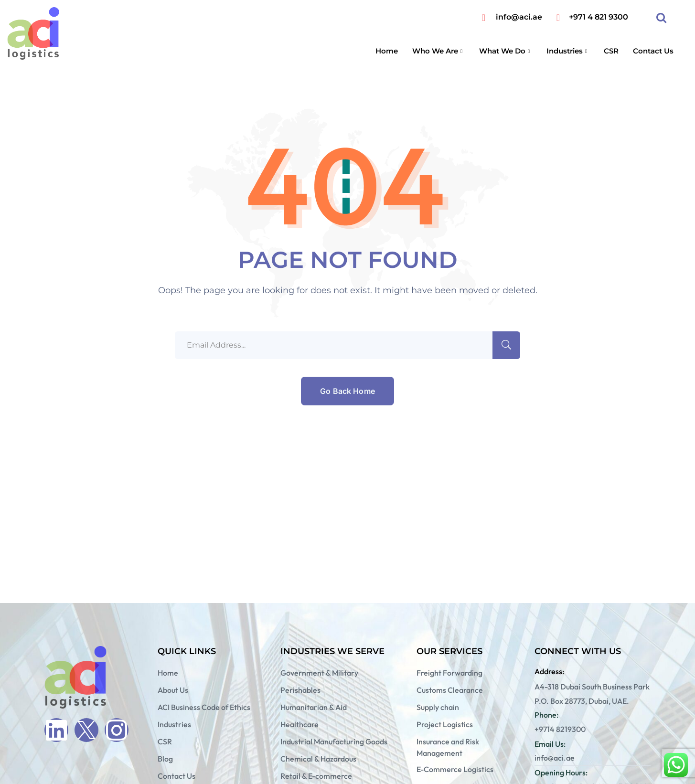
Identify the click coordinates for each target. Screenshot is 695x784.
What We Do (506, 51)
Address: (549, 671)
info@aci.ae (519, 17)
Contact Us (653, 51)
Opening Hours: (561, 773)
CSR (611, 51)
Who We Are (438, 51)
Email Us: (550, 744)
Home (387, 51)
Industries (568, 51)
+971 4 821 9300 (599, 17)
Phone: (546, 715)
